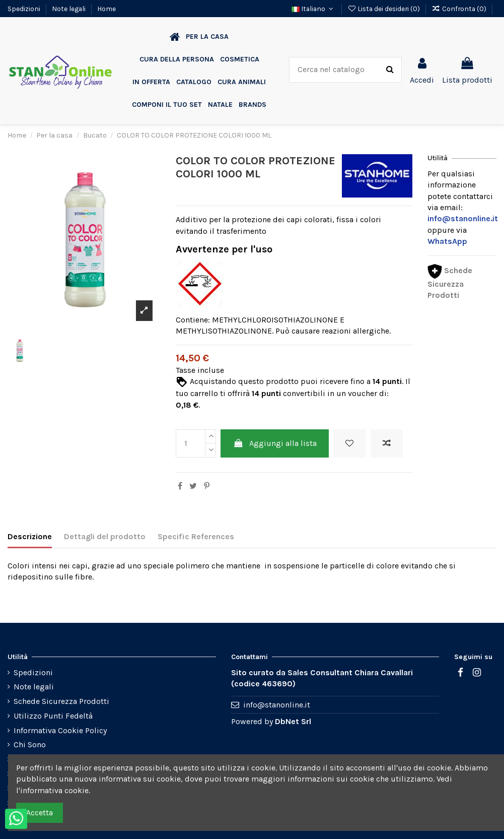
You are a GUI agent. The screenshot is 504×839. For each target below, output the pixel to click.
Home (106, 9)
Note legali (69, 9)
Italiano (314, 9)
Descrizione (30, 536)
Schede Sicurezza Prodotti (450, 283)
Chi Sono (30, 745)
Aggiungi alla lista (275, 443)
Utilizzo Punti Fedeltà (53, 716)
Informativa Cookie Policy (60, 730)
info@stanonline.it (277, 705)
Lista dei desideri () (385, 9)
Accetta (40, 813)
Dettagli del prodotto (105, 536)
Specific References (196, 536)
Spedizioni (25, 9)
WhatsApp (447, 241)
